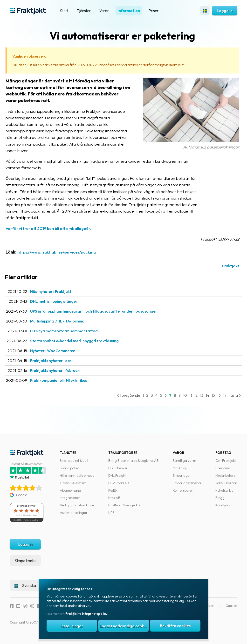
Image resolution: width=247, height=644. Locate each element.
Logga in (225, 11)
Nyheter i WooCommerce (61, 357)
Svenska (25, 589)
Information (129, 11)
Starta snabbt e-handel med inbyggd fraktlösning (83, 347)
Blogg (220, 501)
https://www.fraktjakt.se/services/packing (65, 258)
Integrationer (70, 501)
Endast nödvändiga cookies (124, 626)
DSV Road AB (119, 486)
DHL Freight (117, 479)
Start (64, 11)
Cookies (231, 609)
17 (220, 402)
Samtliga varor (185, 464)
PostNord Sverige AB (124, 509)
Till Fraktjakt (223, 272)
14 (203, 402)
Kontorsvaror (183, 494)
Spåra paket (69, 471)
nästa (230, 402)
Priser (154, 11)
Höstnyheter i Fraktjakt (59, 298)
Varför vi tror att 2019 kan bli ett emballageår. (57, 235)
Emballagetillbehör (187, 486)
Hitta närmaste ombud (77, 479)
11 (186, 402)
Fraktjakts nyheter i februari (64, 377)
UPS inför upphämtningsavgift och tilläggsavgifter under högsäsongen (102, 318)
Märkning (180, 471)
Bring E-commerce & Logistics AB (134, 464)
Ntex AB (114, 501)
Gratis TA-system (73, 486)
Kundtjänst (224, 509)
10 (180, 402)
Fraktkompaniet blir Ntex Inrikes (67, 387)
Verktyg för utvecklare (77, 509)
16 (214, 402)
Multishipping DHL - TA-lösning (66, 328)
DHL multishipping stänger (62, 308)
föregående (124, 402)
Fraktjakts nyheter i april (60, 367)
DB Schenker (118, 471)
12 (191, 402)
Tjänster (84, 11)
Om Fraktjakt (226, 464)
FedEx (113, 494)
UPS (111, 516)
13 (197, 402)
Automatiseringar (74, 516)
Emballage (181, 479)
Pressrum (223, 471)
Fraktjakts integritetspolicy (86, 614)
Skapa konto (25, 564)
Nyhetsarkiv (224, 494)
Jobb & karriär (226, 486)
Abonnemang (70, 494)
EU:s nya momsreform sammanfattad (72, 337)
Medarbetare (225, 479)
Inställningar (72, 626)
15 (208, 402)
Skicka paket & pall (74, 464)
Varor (104, 11)
